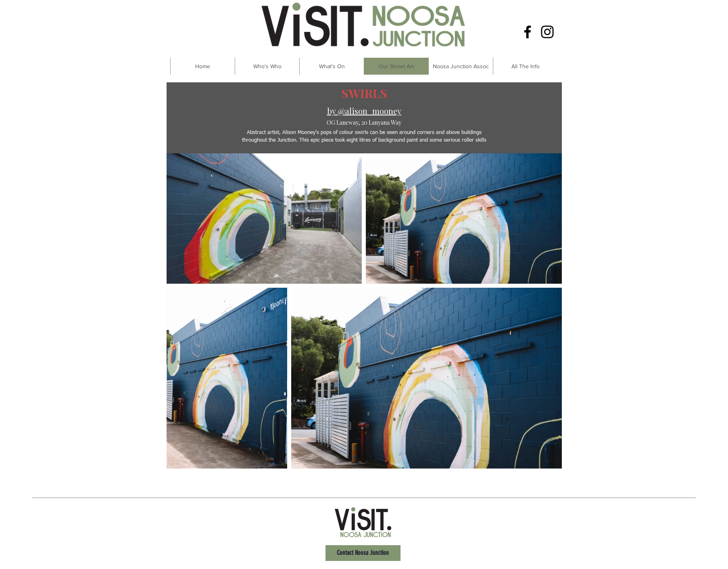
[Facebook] (528, 32)
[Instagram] (547, 32)
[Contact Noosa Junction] (363, 553)
